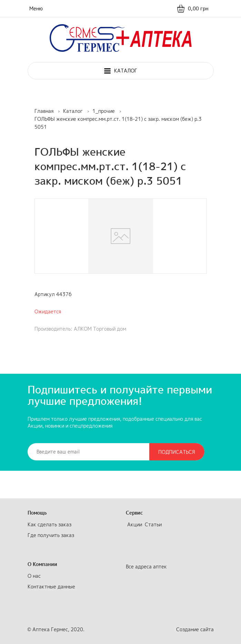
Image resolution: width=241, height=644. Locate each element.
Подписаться (177, 452)
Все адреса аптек (146, 567)
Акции (135, 524)
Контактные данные (51, 587)
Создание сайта (195, 629)
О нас (34, 576)
